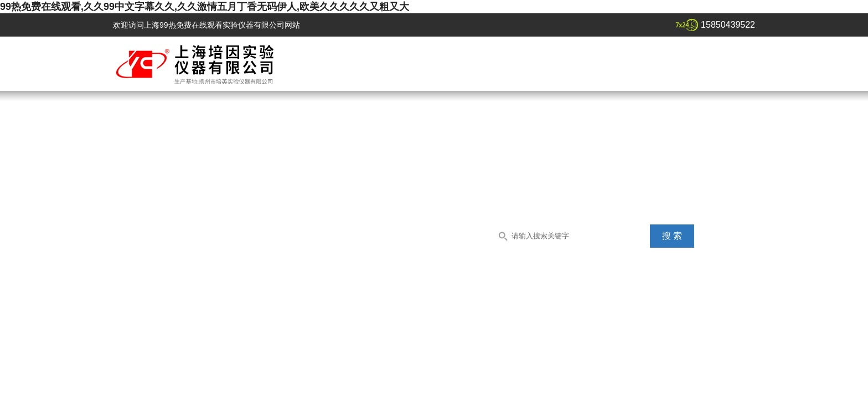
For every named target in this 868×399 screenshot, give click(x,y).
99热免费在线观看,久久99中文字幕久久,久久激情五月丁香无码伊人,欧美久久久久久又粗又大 (205, 7)
